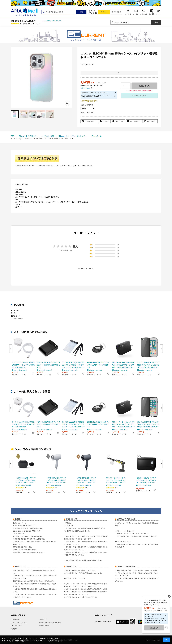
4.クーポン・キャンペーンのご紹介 (50, 622)
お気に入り (144, 14)
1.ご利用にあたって (17, 619)
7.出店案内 (14, 629)
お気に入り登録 (141, 95)
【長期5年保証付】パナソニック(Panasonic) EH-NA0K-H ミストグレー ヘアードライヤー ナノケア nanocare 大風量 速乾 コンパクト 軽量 (56, 480)
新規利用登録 (117, 12)
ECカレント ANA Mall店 (24, 21)
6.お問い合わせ (44, 626)
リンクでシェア (151, 121)
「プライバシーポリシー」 (39, 641)
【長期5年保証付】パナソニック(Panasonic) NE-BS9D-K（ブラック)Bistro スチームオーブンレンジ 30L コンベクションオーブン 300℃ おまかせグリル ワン (146, 480)
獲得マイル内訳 (85, 88)
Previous (11, 349)
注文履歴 (152, 14)
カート (158, 14)
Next (161, 349)
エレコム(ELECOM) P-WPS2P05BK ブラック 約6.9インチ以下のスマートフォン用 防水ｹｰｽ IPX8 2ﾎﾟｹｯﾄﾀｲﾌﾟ (73, 365)
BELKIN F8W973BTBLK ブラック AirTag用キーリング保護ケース (98, 365)
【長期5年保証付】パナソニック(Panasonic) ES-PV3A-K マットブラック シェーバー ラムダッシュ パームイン (26, 480)
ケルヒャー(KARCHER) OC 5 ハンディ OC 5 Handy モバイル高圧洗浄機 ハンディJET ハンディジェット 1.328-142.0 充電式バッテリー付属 (116, 480)
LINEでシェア (119, 121)
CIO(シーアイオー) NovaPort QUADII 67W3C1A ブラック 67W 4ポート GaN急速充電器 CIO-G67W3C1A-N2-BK (123, 365)
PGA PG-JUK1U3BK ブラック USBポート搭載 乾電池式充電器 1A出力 (48, 365)
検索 (81, 12)
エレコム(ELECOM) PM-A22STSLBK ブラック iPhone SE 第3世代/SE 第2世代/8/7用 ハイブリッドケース (148, 365)
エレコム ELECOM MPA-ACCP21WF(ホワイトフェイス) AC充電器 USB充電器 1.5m (23, 365)
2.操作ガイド (43, 619)
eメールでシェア (135, 121)
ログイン (104, 12)
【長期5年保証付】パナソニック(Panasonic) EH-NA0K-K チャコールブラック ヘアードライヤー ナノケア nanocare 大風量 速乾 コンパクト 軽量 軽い (86, 480)
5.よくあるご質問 (16, 626)
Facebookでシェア (90, 121)
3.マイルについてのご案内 (19, 622)
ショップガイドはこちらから (52, 21)
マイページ (128, 14)
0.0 (76, 246)
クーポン (136, 14)
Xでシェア (106, 121)
